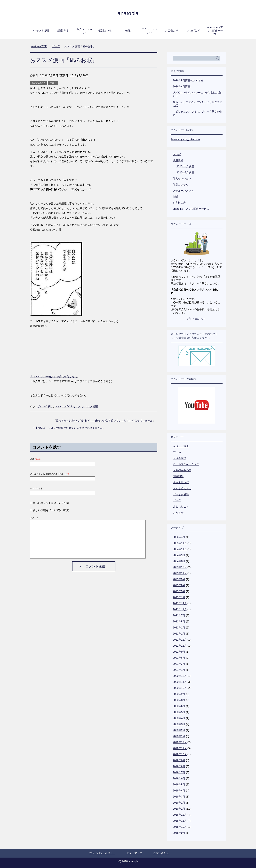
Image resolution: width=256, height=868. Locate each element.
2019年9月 (179, 760)
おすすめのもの (39, 83)
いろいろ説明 (41, 31)
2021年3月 (179, 664)
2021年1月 (179, 670)
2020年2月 (179, 730)
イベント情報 (181, 446)
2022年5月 (179, 622)
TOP (39, 46)
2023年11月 (180, 573)
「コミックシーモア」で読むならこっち (54, 376)
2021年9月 (179, 652)
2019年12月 (180, 742)
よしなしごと (181, 507)
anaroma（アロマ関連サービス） (215, 31)
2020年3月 (179, 724)
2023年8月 (179, 585)
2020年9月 (179, 694)
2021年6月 (179, 658)
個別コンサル (106, 31)
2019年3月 (179, 797)
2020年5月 (179, 712)
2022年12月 (180, 603)
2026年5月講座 (185, 173)
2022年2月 (179, 628)
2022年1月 (179, 634)
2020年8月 (179, 700)
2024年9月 (179, 555)
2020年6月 (179, 706)
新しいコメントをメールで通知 (51, 503)
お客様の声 (172, 31)
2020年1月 (179, 736)
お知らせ (178, 513)
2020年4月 (179, 718)
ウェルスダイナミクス (68, 407)
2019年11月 (180, 748)
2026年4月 (179, 537)
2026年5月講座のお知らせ (188, 81)
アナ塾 (177, 452)
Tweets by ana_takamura (185, 139)
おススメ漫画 (90, 407)
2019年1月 (179, 809)
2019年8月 (179, 766)
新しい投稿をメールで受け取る (51, 510)
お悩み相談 (180, 458)
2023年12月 (180, 567)
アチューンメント (150, 31)
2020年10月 (180, 688)
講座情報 (63, 31)
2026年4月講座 (182, 87)
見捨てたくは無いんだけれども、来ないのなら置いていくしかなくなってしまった (104, 421)
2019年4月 (179, 791)
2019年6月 (179, 779)
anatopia (128, 13)
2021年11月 (180, 646)
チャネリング (181, 482)
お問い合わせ (161, 853)
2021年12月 (180, 640)
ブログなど (193, 31)
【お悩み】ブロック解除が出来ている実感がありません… (69, 428)
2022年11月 (180, 609)
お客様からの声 (182, 470)
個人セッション (84, 31)
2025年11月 (180, 543)
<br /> (40, 351)
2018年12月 (180, 815)
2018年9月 (179, 833)
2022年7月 (179, 616)
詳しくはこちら (197, 319)
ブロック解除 (45, 407)
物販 (128, 31)
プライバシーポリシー (102, 853)
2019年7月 (179, 772)
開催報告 (178, 476)
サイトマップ (134, 853)
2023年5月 (179, 591)
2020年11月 (180, 682)
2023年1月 (179, 597)
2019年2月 (179, 803)
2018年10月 (180, 827)
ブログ (53, 83)
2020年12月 (180, 676)
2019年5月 (179, 785)
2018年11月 (180, 821)
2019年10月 (180, 754)
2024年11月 (180, 549)
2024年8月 (179, 561)
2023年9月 (179, 579)
